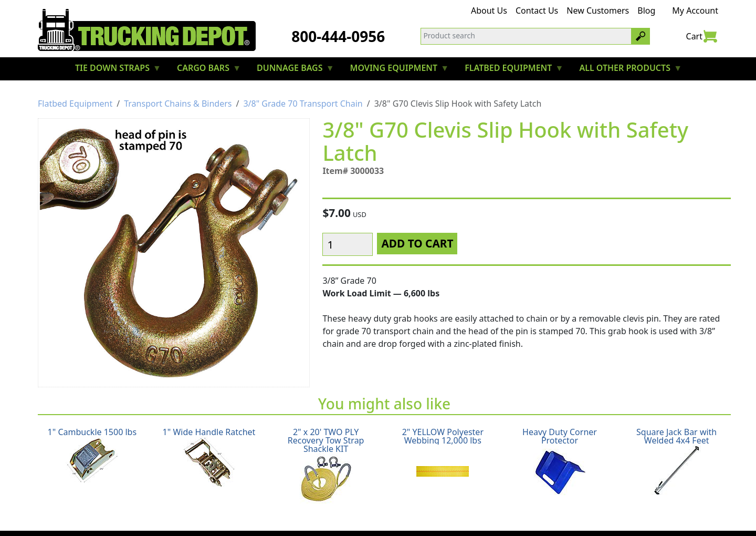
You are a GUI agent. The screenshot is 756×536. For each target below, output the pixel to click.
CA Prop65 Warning (538, 513)
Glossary (474, 513)
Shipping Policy (209, 513)
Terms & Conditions (410, 513)
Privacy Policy (335, 513)
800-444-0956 (338, 36)
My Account (695, 11)
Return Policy (274, 513)
